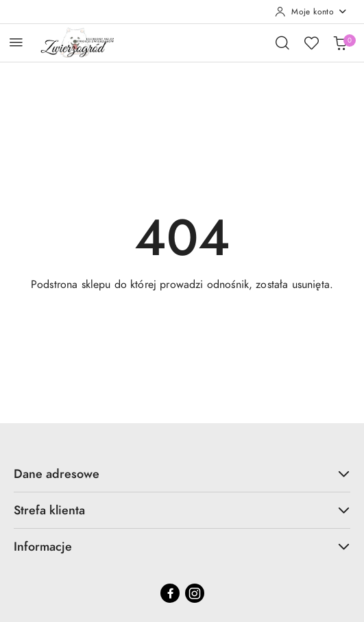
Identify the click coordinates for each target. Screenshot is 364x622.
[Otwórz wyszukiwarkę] (282, 43)
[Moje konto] (311, 12)
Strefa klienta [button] (182, 510)
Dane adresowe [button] (182, 474)
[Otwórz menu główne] (16, 42)
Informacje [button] (182, 546)
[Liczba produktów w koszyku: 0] (340, 43)
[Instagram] (195, 593)
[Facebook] (170, 593)
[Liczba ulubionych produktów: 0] (311, 43)
